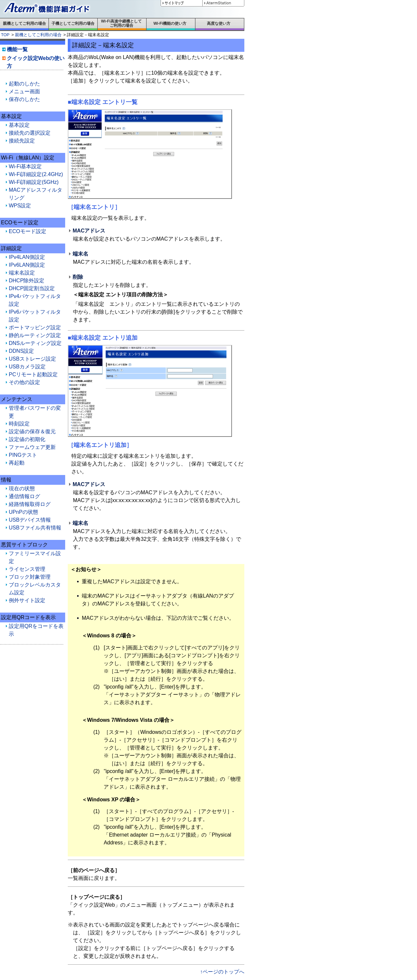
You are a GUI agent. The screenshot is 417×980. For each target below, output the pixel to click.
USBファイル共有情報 (35, 528)
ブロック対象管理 (30, 577)
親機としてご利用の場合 (38, 35)
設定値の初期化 (27, 439)
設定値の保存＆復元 (32, 431)
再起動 (17, 463)
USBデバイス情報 (30, 520)
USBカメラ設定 (27, 367)
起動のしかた (24, 84)
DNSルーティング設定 (35, 343)
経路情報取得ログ (30, 504)
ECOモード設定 (28, 231)
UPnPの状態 (23, 512)
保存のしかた (24, 99)
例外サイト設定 (27, 600)
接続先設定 (22, 141)
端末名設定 (22, 273)
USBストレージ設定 (32, 359)
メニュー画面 (24, 91)
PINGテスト (23, 455)
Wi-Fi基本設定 (25, 166)
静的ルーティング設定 (35, 335)
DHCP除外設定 (27, 281)
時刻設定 (19, 424)
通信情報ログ (24, 496)
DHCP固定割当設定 (32, 288)
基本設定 (19, 125)
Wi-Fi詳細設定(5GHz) (34, 182)
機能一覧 (17, 49)
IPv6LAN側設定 (27, 265)
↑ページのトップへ (222, 972)
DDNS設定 (21, 351)
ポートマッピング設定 (35, 327)
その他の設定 (24, 382)
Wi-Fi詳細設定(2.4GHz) (36, 174)
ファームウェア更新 (32, 447)
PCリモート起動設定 (33, 374)
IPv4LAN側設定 (27, 257)
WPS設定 (20, 206)
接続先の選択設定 (30, 133)
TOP (5, 35)
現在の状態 (22, 489)
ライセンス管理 (27, 569)
